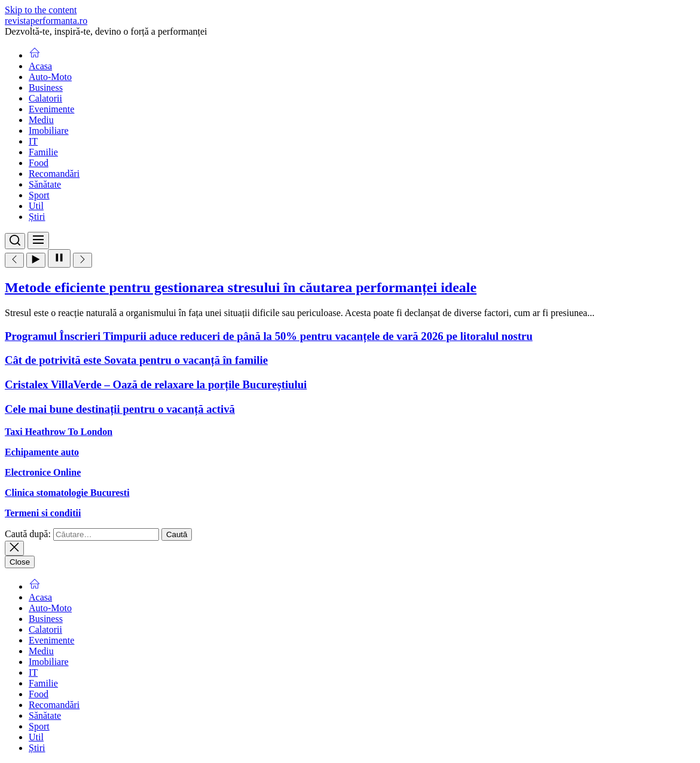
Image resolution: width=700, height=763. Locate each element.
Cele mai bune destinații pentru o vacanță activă (120, 409)
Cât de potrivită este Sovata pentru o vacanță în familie (136, 360)
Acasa (40, 66)
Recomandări (54, 174)
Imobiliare (49, 131)
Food (39, 163)
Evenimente (51, 109)
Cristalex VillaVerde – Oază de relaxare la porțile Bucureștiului (156, 384)
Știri (37, 217)
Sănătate (45, 184)
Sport (39, 195)
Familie (43, 152)
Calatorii (45, 98)
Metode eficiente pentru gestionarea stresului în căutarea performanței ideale (241, 287)
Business (46, 88)
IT (33, 141)
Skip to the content (41, 10)
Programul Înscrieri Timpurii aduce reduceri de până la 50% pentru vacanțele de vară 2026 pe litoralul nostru (269, 336)
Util (36, 206)
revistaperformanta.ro (46, 21)
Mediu (41, 120)
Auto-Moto (50, 77)
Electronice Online (43, 472)
